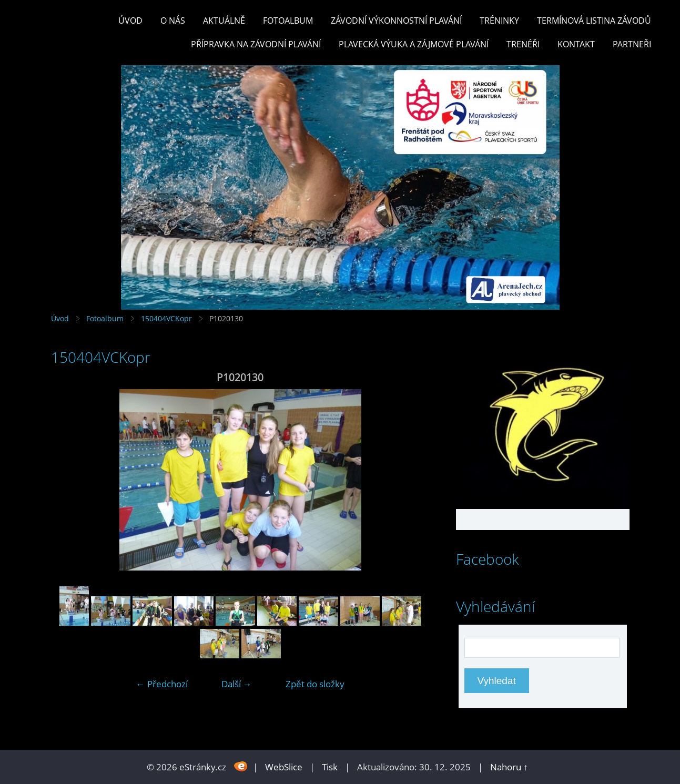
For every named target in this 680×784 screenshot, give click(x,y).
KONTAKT (576, 44)
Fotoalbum (288, 21)
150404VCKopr (166, 318)
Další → (237, 684)
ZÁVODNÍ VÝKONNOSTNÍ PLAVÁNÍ (396, 21)
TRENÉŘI (523, 44)
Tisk (330, 767)
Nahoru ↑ (509, 767)
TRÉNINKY (499, 21)
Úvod (130, 21)
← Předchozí (162, 684)
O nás (173, 21)
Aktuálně (224, 21)
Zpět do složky (315, 684)
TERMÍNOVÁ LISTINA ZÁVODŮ (594, 21)
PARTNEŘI (632, 44)
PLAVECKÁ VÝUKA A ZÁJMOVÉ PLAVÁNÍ (414, 44)
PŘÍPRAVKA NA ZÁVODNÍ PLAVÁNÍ (256, 44)
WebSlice (284, 767)
